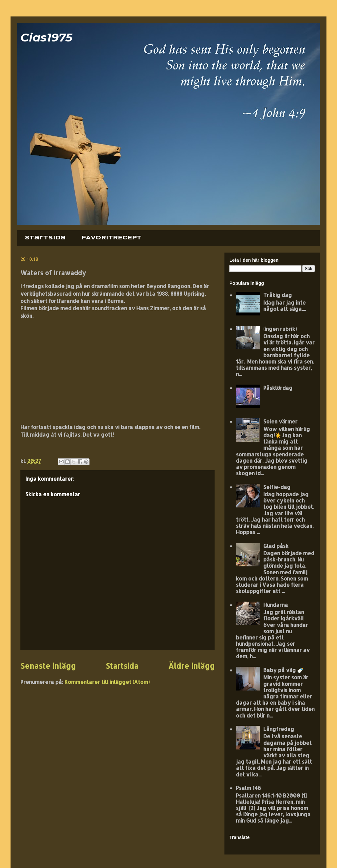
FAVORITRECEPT (112, 238)
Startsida (45, 238)
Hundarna (276, 605)
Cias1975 (46, 37)
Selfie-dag (277, 487)
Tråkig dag (278, 295)
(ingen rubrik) (280, 329)
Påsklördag (278, 388)
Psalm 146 (248, 788)
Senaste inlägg (48, 666)
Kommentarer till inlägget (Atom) (107, 682)
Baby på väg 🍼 (284, 670)
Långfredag (279, 729)
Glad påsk (276, 546)
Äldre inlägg (191, 666)
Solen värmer (280, 421)
